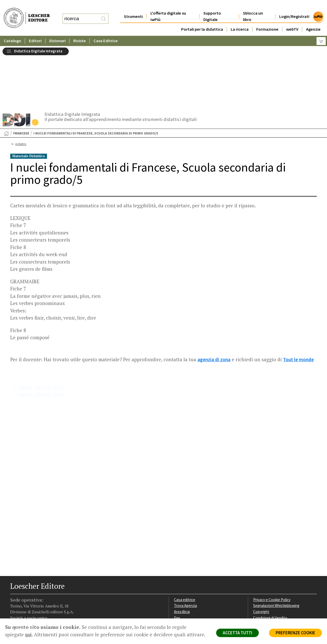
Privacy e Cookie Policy (272, 538)
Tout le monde (298, 298)
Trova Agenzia (185, 544)
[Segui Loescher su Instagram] (24, 586)
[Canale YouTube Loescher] (42, 586)
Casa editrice (185, 538)
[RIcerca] (103, 14)
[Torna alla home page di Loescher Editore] (27, 13)
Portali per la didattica (202, 19)
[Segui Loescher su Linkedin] (33, 586)
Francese (21, 72)
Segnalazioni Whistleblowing (276, 544)
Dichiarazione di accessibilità (276, 568)
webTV (292, 19)
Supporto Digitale (212, 6)
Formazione (267, 19)
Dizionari (57, 31)
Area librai (182, 550)
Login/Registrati (294, 6)
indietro (18, 83)
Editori (35, 31)
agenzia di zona (214, 298)
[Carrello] (321, 31)
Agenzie (313, 19)
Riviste (80, 31)
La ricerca (240, 19)
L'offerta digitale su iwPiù (168, 6)
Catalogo (13, 31)
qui (28, 635)
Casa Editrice (106, 31)
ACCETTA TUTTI (237, 633)
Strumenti (133, 6)
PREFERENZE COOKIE (295, 633)
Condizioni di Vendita (270, 556)
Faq (177, 556)
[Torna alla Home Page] (6, 72)
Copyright (261, 550)
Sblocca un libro (253, 6)
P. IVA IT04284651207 (28, 607)
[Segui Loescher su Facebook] (15, 586)
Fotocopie (262, 562)
